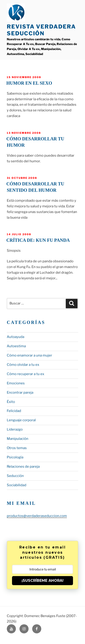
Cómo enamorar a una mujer (29, 355)
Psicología (15, 457)
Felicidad (14, 411)
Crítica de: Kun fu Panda (38, 240)
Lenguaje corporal (21, 420)
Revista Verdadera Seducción (41, 30)
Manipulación (18, 439)
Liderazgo (15, 429)
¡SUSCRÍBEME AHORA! (42, 581)
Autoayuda (16, 337)
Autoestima (16, 346)
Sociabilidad (17, 485)
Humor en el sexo (29, 83)
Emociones (16, 383)
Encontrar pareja (20, 393)
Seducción (15, 476)
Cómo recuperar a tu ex (25, 374)
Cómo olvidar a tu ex (23, 365)
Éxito (11, 402)
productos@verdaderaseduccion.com (37, 516)
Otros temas (17, 448)
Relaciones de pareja (23, 467)
